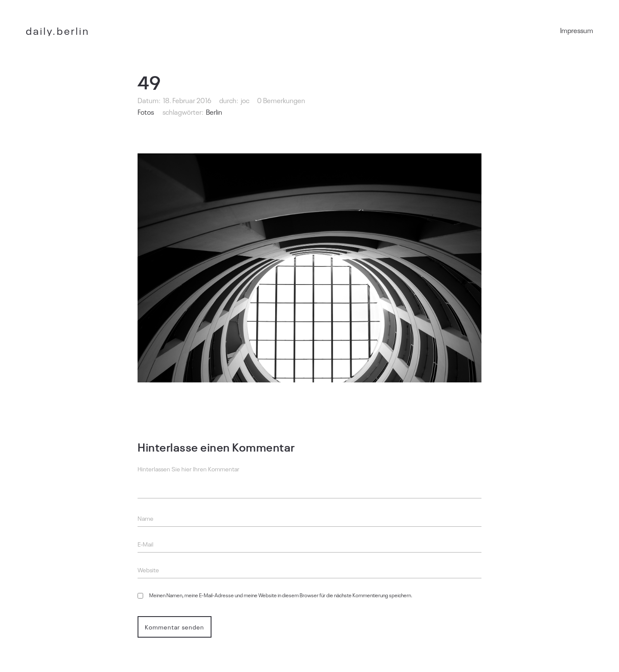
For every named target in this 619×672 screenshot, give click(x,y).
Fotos (146, 112)
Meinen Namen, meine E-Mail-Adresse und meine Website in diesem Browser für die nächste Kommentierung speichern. (281, 595)
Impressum (577, 30)
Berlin (214, 112)
